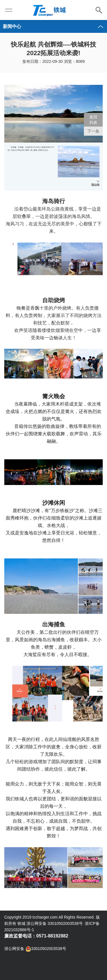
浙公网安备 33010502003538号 (35, 949)
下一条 (93, 131)
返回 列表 (93, 120)
